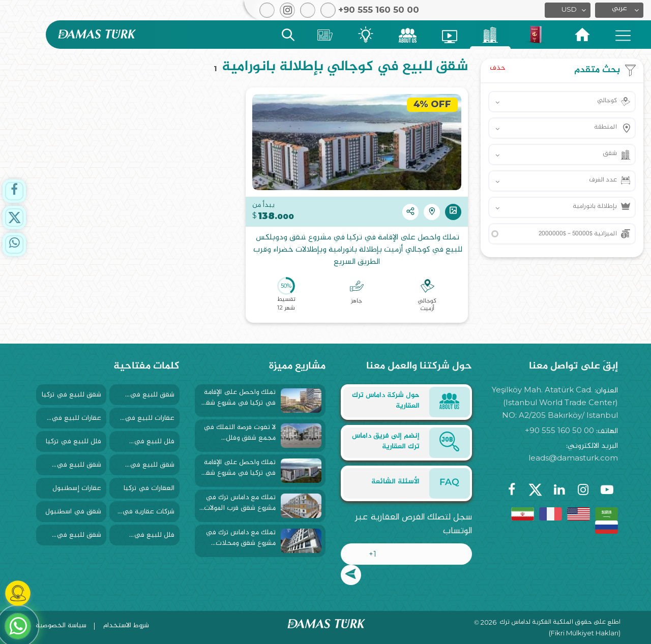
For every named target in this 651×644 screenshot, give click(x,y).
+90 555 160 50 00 (559, 430)
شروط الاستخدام (126, 625)
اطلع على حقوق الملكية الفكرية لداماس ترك (560, 623)
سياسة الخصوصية (61, 625)
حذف (498, 68)
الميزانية (578, 234)
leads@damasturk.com (573, 458)
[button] (619, 10)
